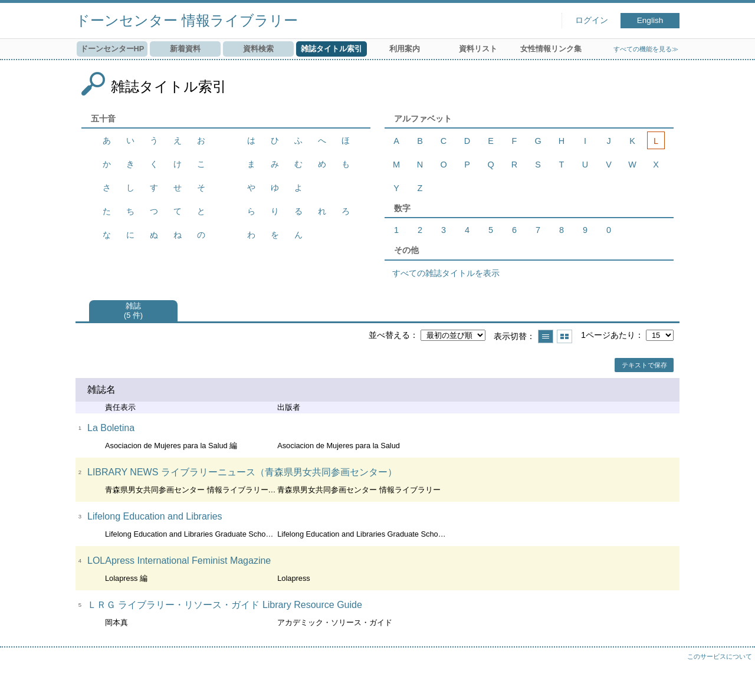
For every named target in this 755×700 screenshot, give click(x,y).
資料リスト (478, 49)
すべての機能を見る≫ (646, 49)
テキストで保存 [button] (644, 365)
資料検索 (258, 49)
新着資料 (185, 49)
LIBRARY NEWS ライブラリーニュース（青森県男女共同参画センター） (242, 472)
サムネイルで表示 (564, 336)
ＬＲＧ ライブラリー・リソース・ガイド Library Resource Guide (225, 605)
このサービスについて (720, 656)
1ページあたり (608, 335)
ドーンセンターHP (112, 49)
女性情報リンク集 (551, 49)
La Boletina (111, 428)
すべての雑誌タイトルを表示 (446, 273)
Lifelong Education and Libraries (155, 516)
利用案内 (405, 49)
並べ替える (389, 335)
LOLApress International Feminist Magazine (179, 561)
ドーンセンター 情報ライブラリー (187, 20)
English (650, 20)
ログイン (592, 20)
